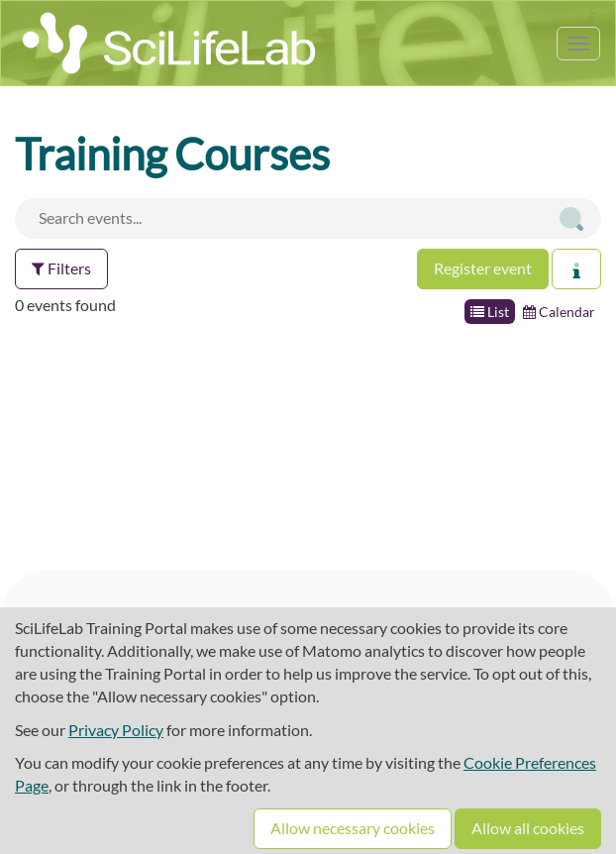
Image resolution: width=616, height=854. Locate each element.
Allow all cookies (528, 828)
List (490, 312)
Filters (61, 268)
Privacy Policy (116, 730)
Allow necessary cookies (353, 828)
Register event (483, 268)
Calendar (559, 312)
